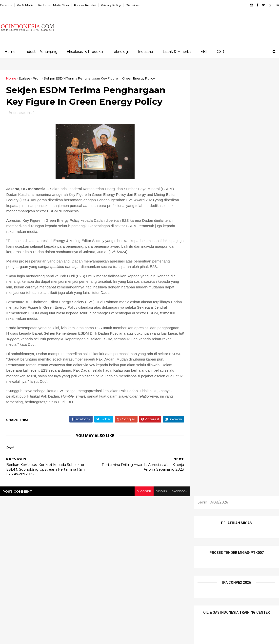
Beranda (6, 5)
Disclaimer (133, 5)
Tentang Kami (109, 566)
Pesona (132, 549)
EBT (204, 52)
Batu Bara (130, 523)
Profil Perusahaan (112, 558)
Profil (37, 78)
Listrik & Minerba (177, 52)
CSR (220, 52)
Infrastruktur (130, 541)
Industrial (146, 52)
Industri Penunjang (41, 52)
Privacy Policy (111, 5)
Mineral (171, 541)
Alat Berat (106, 523)
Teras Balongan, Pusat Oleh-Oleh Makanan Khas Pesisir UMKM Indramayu (50, 612)
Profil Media (25, 5)
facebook (176, 492)
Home (10, 52)
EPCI (116, 532)
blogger (140, 492)
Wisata (134, 566)
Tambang (142, 558)
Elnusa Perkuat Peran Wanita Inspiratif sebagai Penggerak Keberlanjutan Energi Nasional (55, 567)
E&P (164, 523)
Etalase (25, 78)
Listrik (152, 541)
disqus (157, 492)
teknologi (166, 558)
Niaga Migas (108, 549)
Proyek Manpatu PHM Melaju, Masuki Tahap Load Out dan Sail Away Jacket (55, 545)
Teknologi (120, 52)
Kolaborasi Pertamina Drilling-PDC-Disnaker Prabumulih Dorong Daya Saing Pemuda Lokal (52, 527)
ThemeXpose (26, 637)
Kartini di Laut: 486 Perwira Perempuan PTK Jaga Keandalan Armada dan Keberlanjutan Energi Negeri (51, 590)
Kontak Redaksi (85, 5)
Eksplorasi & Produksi (85, 52)
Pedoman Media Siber (54, 5)
